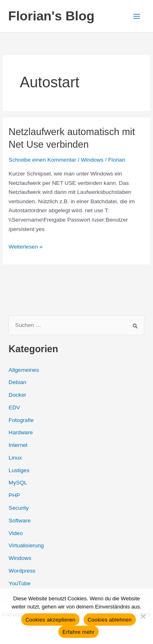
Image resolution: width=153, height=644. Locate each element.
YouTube (20, 583)
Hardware (21, 432)
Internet (18, 445)
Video (16, 533)
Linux (15, 458)
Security (19, 508)
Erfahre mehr (79, 632)
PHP (14, 495)
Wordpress (22, 571)
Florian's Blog (51, 16)
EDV (14, 407)
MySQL (18, 483)
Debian (17, 382)
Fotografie (21, 420)
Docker (17, 395)
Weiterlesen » (25, 247)
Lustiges (19, 470)
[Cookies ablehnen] (143, 616)
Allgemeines (24, 370)
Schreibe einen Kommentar (42, 160)
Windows (92, 160)
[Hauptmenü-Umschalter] (137, 16)
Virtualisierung (26, 545)
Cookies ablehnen (110, 620)
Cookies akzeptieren (50, 620)
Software (20, 521)
